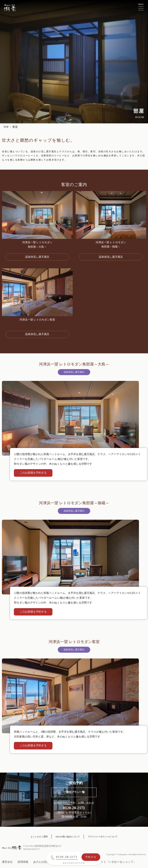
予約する (91, 857)
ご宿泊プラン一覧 (74, 792)
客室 (15, 127)
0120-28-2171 (67, 857)
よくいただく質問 (39, 837)
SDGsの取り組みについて (68, 837)
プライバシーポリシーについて (103, 837)
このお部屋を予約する (33, 473)
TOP (6, 127)
